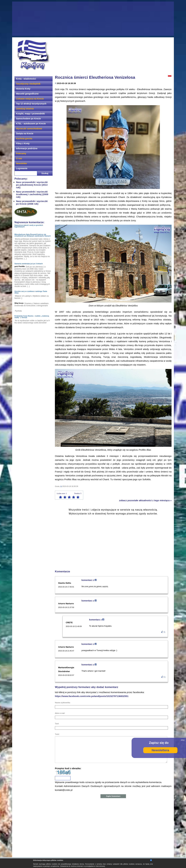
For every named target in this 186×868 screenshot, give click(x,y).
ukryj (183, 740)
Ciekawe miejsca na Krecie (30, 99)
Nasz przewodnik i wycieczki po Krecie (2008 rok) (32, 202)
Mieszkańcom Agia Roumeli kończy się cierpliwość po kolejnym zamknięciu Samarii (33, 235)
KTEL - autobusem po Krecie (31, 124)
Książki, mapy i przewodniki (30, 114)
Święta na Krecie (25, 134)
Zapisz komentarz (113, 796)
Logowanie (22, 168)
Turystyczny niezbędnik (28, 84)
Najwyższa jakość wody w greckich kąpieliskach (29, 226)
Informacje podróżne (27, 148)
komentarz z (89, 580)
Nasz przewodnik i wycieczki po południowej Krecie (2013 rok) (32, 185)
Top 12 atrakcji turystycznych (31, 104)
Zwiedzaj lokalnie (25, 109)
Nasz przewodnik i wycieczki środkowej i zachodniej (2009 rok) (32, 194)
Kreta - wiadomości (26, 79)
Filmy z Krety (23, 143)
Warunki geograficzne (27, 94)
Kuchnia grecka (24, 138)
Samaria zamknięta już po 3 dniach (29, 264)
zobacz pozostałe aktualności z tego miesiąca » (145, 500)
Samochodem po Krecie (28, 119)
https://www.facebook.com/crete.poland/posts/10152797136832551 (92, 696)
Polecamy (21, 153)
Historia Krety (23, 89)
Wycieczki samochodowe (29, 129)
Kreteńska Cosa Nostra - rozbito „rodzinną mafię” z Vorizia (32, 317)
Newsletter (22, 163)
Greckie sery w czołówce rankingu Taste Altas (31, 292)
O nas (19, 158)
